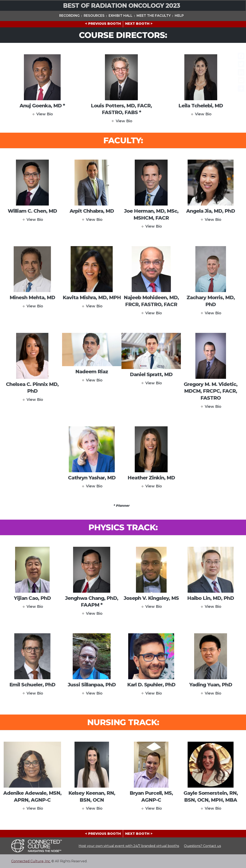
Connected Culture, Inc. (31, 861)
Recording (69, 15)
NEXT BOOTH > (139, 24)
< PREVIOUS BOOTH (103, 24)
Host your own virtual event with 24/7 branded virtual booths (129, 846)
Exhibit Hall (121, 15)
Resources (94, 15)
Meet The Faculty (154, 15)
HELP (179, 15)
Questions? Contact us (202, 846)
